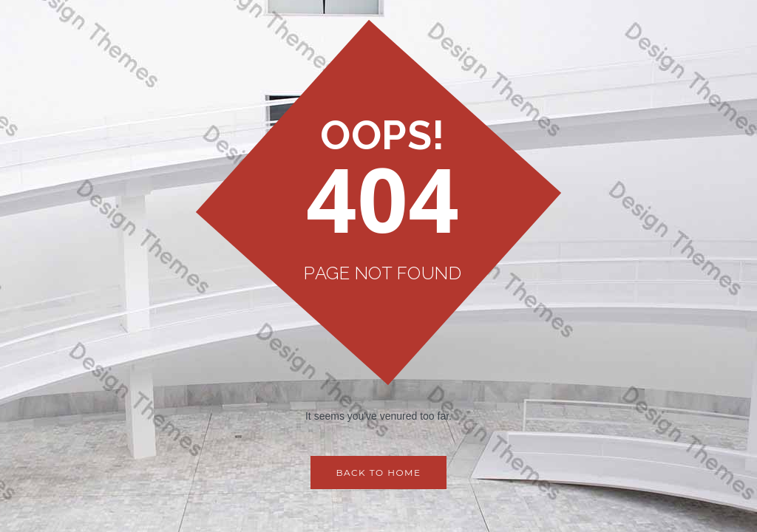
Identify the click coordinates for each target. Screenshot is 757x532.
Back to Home (379, 473)
